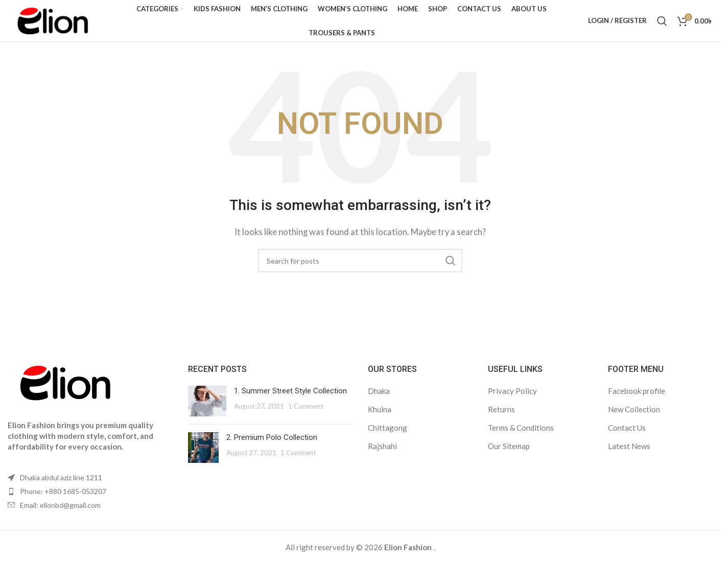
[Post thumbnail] (207, 405)
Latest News (629, 450)
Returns (501, 413)
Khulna (380, 413)
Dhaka (379, 395)
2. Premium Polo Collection (272, 441)
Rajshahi (382, 450)
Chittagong (388, 432)
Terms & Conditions (521, 432)
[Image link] (64, 390)
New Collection (634, 413)
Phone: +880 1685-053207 (63, 496)
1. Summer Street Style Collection (290, 395)
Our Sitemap (509, 450)
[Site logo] (57, 22)
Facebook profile (637, 395)
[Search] (662, 23)
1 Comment (306, 410)
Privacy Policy (512, 395)
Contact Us (627, 432)
